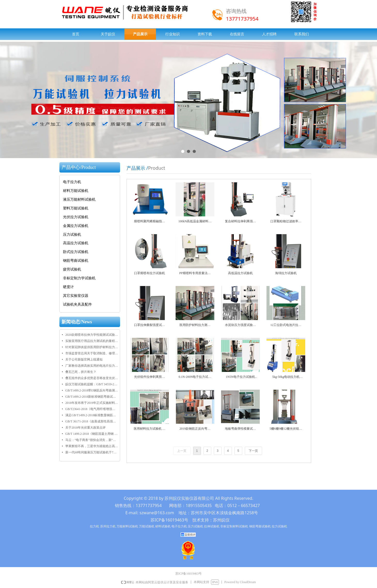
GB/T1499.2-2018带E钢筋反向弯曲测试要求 (92, 390)
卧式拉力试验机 (76, 252)
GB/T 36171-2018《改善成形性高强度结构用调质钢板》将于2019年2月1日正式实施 (92, 421)
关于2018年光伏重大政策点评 (85, 428)
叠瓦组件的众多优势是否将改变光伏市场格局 (92, 378)
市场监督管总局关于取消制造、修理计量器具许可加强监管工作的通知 (92, 353)
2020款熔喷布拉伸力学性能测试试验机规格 (92, 335)
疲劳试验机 (72, 269)
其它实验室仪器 (76, 296)
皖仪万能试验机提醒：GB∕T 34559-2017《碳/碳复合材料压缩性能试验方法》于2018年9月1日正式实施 (92, 384)
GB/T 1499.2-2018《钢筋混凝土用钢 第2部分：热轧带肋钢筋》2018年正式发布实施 (92, 434)
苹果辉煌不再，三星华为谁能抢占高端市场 (92, 446)
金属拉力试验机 (76, 226)
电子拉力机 (72, 182)
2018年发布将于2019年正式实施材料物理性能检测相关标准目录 (92, 403)
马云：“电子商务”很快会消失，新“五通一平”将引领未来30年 (92, 440)
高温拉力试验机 (76, 243)
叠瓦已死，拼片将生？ (81, 372)
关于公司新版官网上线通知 (84, 360)
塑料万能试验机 (76, 208)
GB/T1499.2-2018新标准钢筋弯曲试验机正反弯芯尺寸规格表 (92, 397)
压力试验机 (72, 235)
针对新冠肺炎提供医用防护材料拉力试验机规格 (92, 347)
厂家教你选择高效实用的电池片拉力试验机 (92, 366)
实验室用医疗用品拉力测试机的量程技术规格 (92, 341)
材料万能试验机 (76, 191)
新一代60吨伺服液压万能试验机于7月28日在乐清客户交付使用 (92, 452)
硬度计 (68, 287)
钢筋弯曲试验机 (76, 261)
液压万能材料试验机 (79, 199)
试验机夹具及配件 (77, 304)
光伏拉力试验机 (76, 217)
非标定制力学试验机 (79, 278)
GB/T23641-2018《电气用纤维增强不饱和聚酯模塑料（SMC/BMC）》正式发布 (92, 409)
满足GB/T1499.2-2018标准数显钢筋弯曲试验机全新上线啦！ (92, 415)
